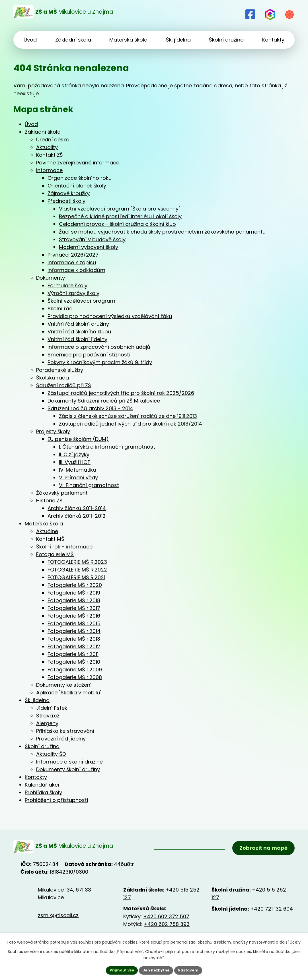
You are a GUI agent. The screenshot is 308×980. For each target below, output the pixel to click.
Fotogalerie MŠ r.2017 (74, 608)
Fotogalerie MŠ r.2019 (74, 593)
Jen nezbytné (156, 970)
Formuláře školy (67, 285)
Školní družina (42, 746)
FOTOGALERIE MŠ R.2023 (77, 562)
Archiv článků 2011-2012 (77, 516)
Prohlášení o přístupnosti (56, 800)
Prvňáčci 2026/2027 (73, 255)
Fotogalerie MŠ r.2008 (75, 677)
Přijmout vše (119, 970)
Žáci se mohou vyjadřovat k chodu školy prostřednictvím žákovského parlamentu (162, 232)
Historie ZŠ (49, 501)
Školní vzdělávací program (81, 301)
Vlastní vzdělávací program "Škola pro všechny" (120, 209)
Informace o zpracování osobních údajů (99, 347)
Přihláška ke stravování (65, 731)
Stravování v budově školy (92, 239)
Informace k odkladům (76, 270)
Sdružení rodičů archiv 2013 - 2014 (90, 408)
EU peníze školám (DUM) (78, 439)
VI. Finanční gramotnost (89, 485)
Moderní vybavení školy (89, 247)
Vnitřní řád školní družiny (78, 324)
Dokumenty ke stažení (64, 685)
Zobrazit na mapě (262, 850)
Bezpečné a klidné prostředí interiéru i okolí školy (120, 216)
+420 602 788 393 (167, 927)
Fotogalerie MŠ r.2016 (74, 616)
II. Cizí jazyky (74, 454)
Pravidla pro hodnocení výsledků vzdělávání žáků (110, 316)
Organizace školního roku (80, 178)
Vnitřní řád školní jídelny (77, 339)
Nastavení (192, 970)
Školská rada (53, 378)
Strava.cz (48, 716)
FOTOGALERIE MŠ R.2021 (76, 577)
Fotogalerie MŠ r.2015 (74, 623)
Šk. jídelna (37, 700)
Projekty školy (53, 431)
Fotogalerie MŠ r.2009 (75, 670)
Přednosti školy (66, 201)
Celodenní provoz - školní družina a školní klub (117, 224)
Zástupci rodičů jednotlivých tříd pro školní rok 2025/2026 (121, 393)
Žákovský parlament (62, 493)
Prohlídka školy (43, 792)
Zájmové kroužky (69, 193)
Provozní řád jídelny (61, 739)
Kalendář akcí (42, 785)
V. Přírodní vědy (78, 477)
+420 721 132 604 (272, 912)
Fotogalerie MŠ (55, 554)
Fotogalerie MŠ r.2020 (75, 585)
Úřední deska (53, 140)
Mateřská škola (44, 524)
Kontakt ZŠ (50, 155)
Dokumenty (51, 278)
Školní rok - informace (64, 547)
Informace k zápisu (72, 262)
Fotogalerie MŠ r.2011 (73, 654)
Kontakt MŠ (50, 539)
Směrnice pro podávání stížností (89, 355)
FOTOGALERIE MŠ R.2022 (77, 570)
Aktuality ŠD (51, 754)
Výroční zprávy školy (73, 293)
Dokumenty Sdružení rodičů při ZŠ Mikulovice (104, 401)
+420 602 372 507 (166, 919)
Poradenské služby (60, 370)
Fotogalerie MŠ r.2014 (74, 631)
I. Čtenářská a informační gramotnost (107, 447)
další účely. (290, 941)
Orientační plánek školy (77, 186)
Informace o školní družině (69, 762)
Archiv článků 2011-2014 (77, 508)
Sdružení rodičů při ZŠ (64, 385)
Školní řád (60, 309)
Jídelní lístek (52, 708)
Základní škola (43, 132)
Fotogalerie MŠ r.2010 (74, 662)
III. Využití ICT (75, 462)
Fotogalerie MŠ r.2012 (74, 646)
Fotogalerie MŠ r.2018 (74, 600)
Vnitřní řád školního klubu (79, 332)
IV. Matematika (78, 470)
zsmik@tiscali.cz (58, 918)
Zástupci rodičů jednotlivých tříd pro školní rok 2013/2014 (131, 424)
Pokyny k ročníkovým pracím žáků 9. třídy (100, 362)
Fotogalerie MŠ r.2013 (74, 639)
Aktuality (47, 147)
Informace (49, 170)
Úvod (31, 124)
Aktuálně (47, 531)
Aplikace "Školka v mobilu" (69, 693)
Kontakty (36, 777)
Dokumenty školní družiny (68, 769)
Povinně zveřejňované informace (78, 163)
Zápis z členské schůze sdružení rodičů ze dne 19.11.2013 (128, 416)
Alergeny (47, 723)
